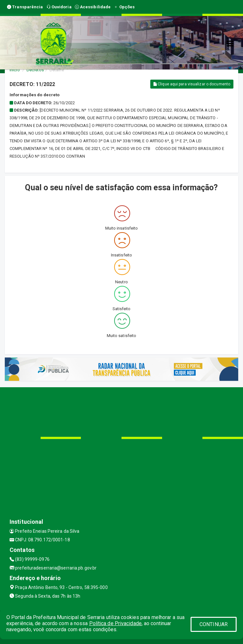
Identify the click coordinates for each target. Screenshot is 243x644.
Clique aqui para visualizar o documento (192, 84)
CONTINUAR (214, 624)
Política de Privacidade (115, 623)
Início (15, 70)
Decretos (35, 70)
